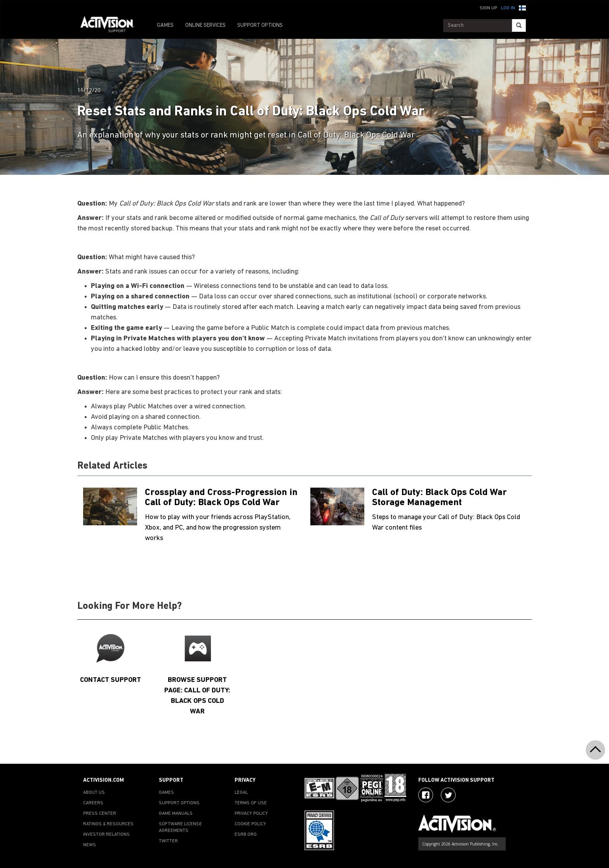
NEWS (90, 845)
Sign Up (488, 8)
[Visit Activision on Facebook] (426, 795)
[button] (522, 7)
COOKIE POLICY (250, 824)
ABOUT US (94, 793)
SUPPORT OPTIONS (260, 25)
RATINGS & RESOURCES (108, 824)
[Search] (519, 25)
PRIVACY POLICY (251, 814)
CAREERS (93, 803)
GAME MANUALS (176, 814)
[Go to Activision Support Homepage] (111, 26)
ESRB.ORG (246, 835)
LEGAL (241, 793)
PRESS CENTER (100, 814)
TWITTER (168, 841)
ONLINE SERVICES (205, 25)
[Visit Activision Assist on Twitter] (448, 795)
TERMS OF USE (251, 803)
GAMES (165, 25)
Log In (508, 8)
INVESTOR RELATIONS (106, 835)
